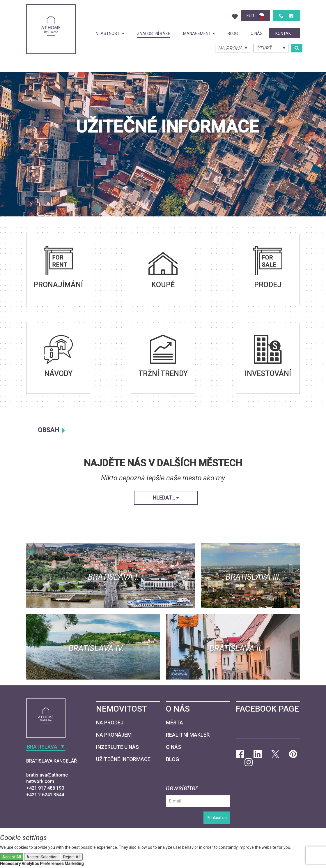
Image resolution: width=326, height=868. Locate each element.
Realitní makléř (188, 735)
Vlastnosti (110, 33)
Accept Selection (42, 857)
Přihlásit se (217, 818)
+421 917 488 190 (45, 788)
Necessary (10, 864)
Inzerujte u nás (117, 747)
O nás (257, 33)
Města (174, 723)
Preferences (52, 864)
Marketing (74, 864)
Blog (233, 33)
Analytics (30, 864)
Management (199, 33)
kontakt (284, 33)
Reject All (72, 857)
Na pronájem (114, 735)
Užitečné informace (123, 759)
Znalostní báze (154, 33)
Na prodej (110, 723)
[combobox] (51, 112)
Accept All (12, 857)
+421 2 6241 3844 (45, 795)
